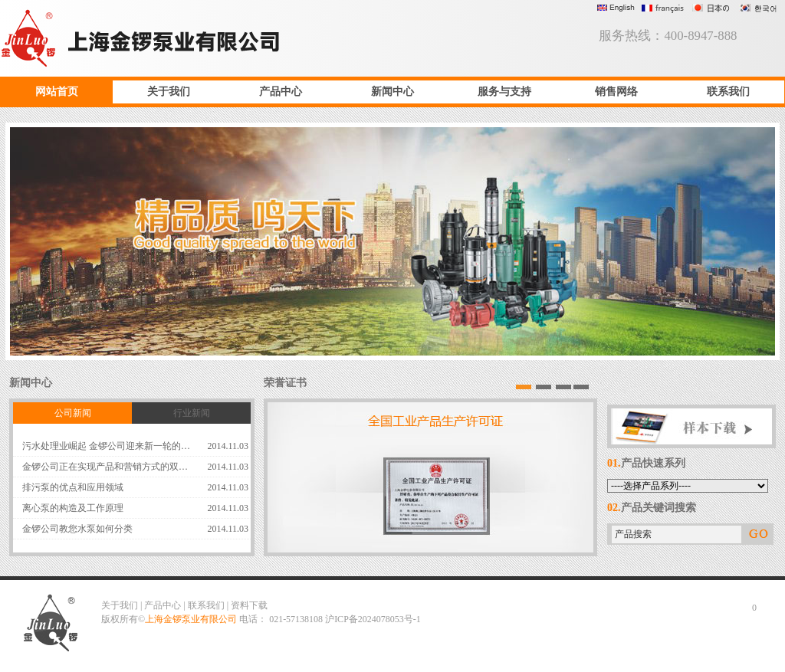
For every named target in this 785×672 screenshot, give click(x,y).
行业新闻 (192, 413)
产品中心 (281, 92)
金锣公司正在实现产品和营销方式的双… (105, 467)
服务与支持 (504, 92)
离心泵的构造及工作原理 (73, 508)
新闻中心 (392, 92)
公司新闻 (73, 413)
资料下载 (249, 605)
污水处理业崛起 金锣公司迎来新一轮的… (106, 446)
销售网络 (616, 92)
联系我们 (728, 92)
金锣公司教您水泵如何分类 (77, 529)
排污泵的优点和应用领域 (73, 487)
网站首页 (57, 92)
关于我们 (169, 92)
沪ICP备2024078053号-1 (373, 619)
